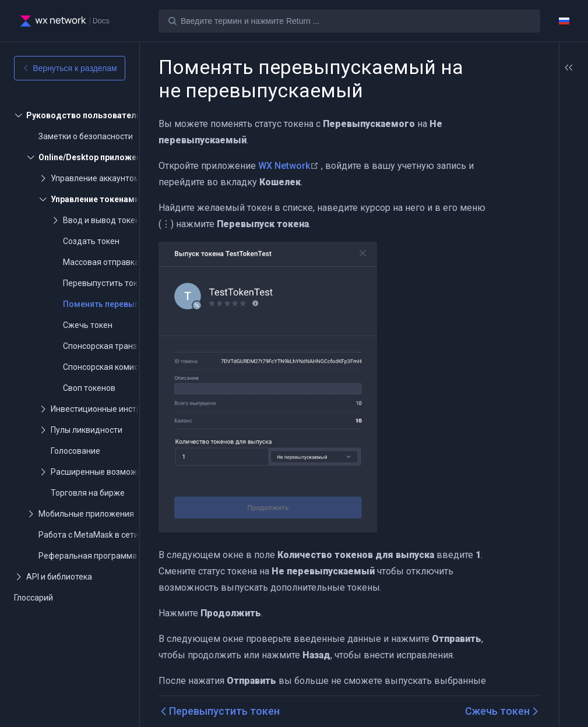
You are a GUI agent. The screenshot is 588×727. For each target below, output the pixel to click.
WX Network (290, 189)
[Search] (349, 21)
